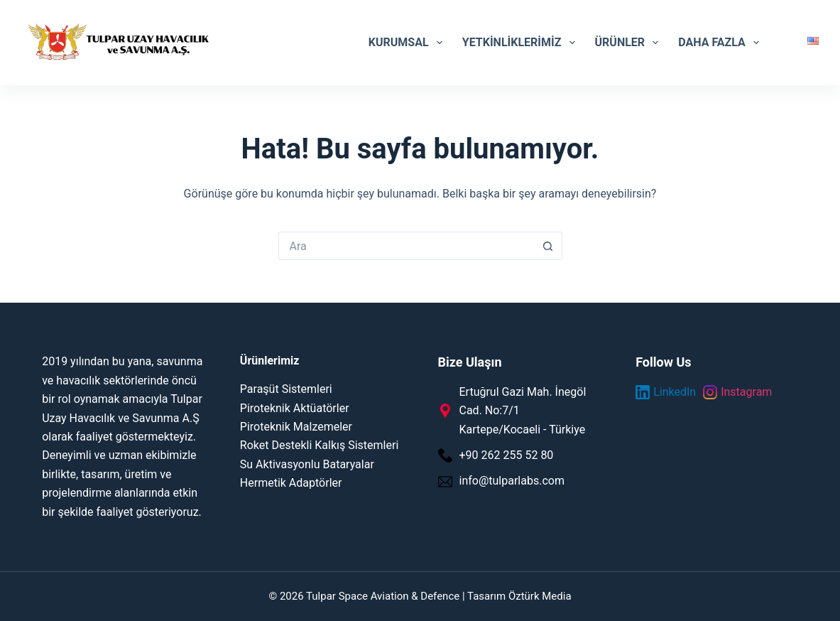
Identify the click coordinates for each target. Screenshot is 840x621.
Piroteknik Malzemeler (296, 427)
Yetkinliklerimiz (522, 43)
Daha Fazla (721, 43)
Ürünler (630, 43)
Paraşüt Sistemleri (286, 389)
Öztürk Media (540, 596)
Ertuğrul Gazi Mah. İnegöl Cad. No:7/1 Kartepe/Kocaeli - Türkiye (523, 411)
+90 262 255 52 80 (507, 455)
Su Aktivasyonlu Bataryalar (307, 464)
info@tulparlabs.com (512, 481)
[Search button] (548, 246)
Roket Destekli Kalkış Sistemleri (319, 445)
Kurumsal (408, 43)
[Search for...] (406, 246)
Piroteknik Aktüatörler (295, 408)
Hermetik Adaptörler (291, 483)
